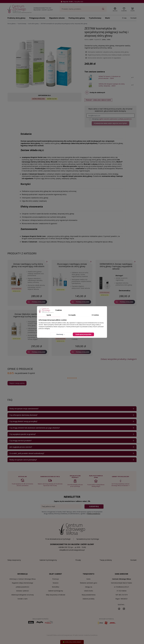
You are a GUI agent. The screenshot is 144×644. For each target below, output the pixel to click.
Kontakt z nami (22, 599)
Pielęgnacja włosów (37, 18)
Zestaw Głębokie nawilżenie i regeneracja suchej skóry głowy (28, 315)
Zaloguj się (89, 587)
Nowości (56, 583)
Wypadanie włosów (57, 18)
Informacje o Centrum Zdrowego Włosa (22, 579)
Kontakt (133, 18)
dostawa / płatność (23, 591)
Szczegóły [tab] (72, 315)
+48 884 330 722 (64, 547)
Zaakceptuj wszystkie (83, 334)
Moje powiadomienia (89, 595)
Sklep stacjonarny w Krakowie (56, 595)
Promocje (55, 579)
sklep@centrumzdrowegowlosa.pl (72, 550)
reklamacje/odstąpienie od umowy (22, 595)
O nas (124, 18)
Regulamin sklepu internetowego (22, 583)
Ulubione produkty (88, 599)
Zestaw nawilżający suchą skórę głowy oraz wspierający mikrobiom (28, 265)
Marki (108, 18)
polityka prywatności (22, 587)
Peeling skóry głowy (77, 18)
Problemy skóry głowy (16, 18)
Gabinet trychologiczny (56, 591)
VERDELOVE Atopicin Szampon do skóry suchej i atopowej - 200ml (112, 85)
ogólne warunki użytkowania (108, 119)
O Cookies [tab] (95, 315)
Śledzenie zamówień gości (89, 583)
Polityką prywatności (94, 514)
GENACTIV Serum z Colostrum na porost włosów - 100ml (109, 77)
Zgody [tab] (49, 315)
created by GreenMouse (91, 635)
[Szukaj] (83, 9)
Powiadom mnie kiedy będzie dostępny (110, 123)
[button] (115, 9)
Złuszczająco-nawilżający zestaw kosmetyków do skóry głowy (72, 265)
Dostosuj (61, 334)
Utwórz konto (89, 591)
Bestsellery (56, 587)
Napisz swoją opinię (17, 383)
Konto (88, 579)
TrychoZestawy (95, 18)
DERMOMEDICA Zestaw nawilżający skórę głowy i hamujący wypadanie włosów (116, 266)
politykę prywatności (125, 119)
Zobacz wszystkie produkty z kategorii (119, 359)
